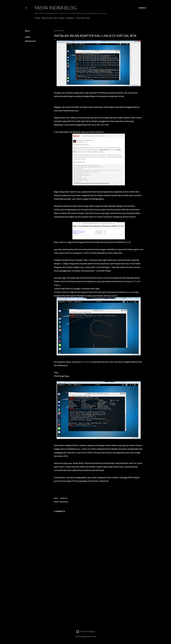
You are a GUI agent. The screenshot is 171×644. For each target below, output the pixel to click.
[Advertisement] (99, 599)
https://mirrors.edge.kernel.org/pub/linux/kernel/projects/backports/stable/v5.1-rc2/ (92, 242)
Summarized (30, 41)
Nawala (70, 18)
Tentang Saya (83, 18)
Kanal (62, 18)
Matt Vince (92, 636)
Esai (55, 18)
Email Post (64, 498)
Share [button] (27, 31)
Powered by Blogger (86, 632)
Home (37, 18)
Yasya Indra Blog (56, 8)
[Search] (142, 8)
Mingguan (47, 18)
